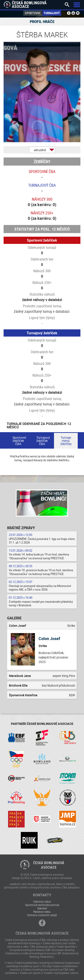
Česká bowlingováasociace (49, 865)
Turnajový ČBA (42, 185)
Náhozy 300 (42, 199)
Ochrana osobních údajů (42, 915)
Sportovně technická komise (42, 905)
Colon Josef (49, 638)
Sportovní (33, 13)
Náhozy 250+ (42, 213)
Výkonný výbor (42, 901)
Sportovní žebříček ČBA (19, 441)
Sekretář (42, 908)
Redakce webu (42, 912)
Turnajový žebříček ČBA (43, 441)
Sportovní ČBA (42, 171)
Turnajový (52, 13)
